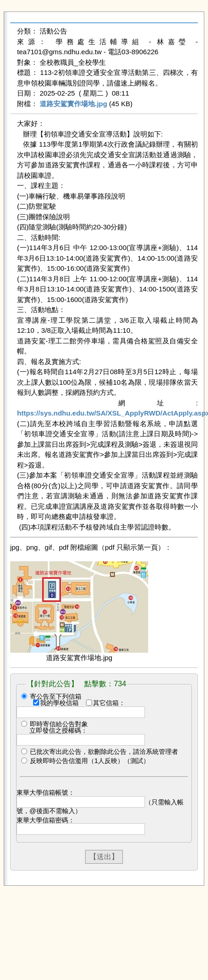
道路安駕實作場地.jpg (73, 104)
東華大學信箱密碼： (46, 820)
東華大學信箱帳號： (46, 792)
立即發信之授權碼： (58, 730)
